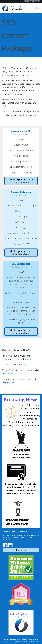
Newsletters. (8, 374)
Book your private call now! (32, 1)
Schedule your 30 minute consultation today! (21, 181)
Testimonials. (8, 382)
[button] (21, 550)
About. (28, 359)
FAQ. (25, 365)
